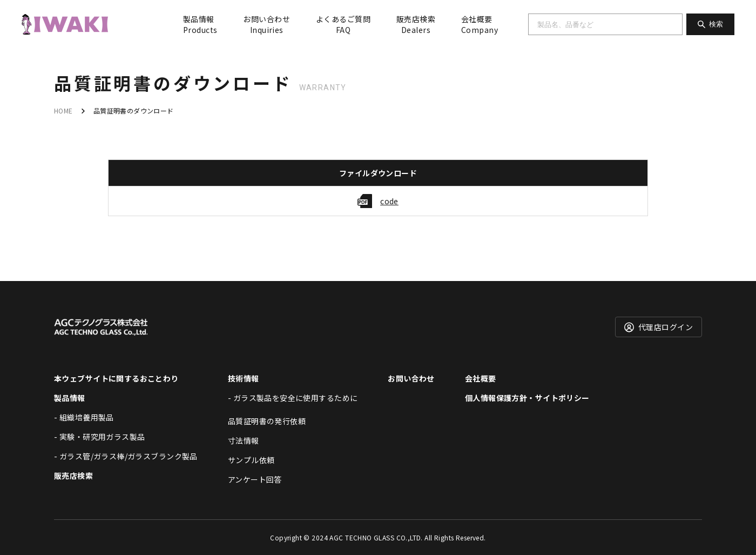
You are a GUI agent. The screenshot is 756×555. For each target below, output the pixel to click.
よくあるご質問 (343, 24)
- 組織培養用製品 (84, 417)
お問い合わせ (266, 24)
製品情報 (200, 24)
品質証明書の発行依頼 (267, 421)
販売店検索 (416, 24)
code (389, 201)
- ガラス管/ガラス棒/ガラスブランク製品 (126, 456)
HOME (63, 111)
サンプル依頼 (251, 460)
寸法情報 (244, 440)
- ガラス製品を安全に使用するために (293, 398)
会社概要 (480, 24)
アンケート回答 (255, 479)
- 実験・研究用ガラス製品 (99, 437)
